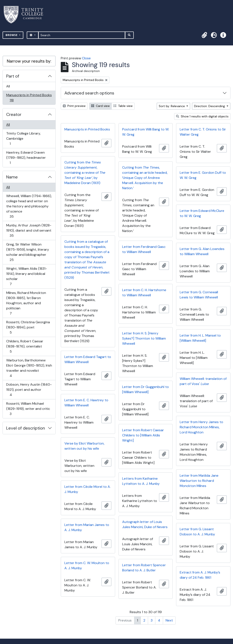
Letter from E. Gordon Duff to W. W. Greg (203, 175)
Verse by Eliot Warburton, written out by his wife (84, 446)
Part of (13, 76)
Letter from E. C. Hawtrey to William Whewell (86, 403)
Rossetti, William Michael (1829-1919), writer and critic (28, 409)
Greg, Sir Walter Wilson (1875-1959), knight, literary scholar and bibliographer (27, 252)
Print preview (74, 106)
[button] (204, 35)
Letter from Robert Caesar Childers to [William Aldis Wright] (143, 435)
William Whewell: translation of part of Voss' (203, 381)
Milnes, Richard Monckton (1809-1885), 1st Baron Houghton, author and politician (26, 303)
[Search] (82, 35)
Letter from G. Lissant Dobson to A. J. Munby (197, 532)
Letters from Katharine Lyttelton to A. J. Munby (141, 481)
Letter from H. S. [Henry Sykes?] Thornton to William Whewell (144, 338)
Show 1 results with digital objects (202, 116)
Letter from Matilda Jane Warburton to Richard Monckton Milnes (199, 481)
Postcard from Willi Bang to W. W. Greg (146, 132)
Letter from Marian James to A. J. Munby (87, 527)
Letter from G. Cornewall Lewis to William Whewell (199, 295)
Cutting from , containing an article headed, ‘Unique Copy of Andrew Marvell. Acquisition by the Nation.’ (145, 178)
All (8, 86)
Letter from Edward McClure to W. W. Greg (202, 213)
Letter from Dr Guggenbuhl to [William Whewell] (145, 389)
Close (86, 58)
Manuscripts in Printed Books (29, 98)
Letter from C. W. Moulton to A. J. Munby (87, 565)
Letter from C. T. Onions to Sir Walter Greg (203, 132)
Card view (100, 106)
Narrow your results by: (29, 61)
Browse (12, 35)
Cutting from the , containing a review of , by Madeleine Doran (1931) (85, 173)
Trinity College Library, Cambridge (23, 139)
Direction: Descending (210, 106)
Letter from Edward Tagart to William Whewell (88, 359)
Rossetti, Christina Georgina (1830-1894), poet (28, 327)
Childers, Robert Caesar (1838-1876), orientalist (25, 346)
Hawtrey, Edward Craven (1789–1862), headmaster (26, 158)
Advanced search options (89, 93)
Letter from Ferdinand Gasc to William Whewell (144, 249)
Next (169, 620)
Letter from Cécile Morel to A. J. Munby (88, 489)
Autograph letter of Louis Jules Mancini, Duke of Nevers (145, 524)
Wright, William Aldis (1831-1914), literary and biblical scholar (27, 276)
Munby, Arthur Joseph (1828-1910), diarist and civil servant (29, 230)
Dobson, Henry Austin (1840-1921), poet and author (29, 390)
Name (12, 177)
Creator (14, 114)
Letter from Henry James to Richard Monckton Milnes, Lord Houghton (201, 427)
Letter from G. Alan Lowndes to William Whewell (202, 251)
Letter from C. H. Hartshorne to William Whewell (144, 293)
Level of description (26, 428)
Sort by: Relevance (172, 106)
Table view (123, 106)
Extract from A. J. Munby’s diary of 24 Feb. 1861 (200, 575)
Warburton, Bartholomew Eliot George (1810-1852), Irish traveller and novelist (29, 368)
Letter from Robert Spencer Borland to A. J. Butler (144, 568)
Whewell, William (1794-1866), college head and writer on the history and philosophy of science (29, 206)
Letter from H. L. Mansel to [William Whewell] (200, 338)
